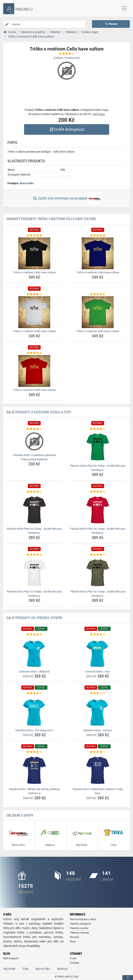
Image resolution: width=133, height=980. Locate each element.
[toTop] (128, 978)
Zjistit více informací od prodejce (66, 199)
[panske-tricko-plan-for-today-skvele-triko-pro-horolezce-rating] (98, 429)
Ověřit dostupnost (66, 129)
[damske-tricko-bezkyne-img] (34, 653)
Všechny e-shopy (79, 933)
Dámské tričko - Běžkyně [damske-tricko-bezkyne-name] (34, 672)
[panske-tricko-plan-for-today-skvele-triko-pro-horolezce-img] (98, 447)
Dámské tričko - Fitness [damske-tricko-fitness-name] (98, 730)
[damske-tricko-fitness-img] (98, 711)
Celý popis (99, 114)
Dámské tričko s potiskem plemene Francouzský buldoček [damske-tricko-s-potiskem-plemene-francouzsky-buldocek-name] (34, 457)
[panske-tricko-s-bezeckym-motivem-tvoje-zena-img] (98, 770)
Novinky (74, 937)
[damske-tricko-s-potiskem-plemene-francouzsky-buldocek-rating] (34, 429)
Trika (26, 969)
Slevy (73, 942)
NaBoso (62, 969)
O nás (73, 958)
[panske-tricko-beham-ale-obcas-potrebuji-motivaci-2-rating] (34, 752)
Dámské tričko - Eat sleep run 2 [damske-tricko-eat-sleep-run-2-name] (34, 730)
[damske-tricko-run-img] (98, 653)
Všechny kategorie (80, 924)
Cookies (74, 963)
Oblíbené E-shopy (20, 815)
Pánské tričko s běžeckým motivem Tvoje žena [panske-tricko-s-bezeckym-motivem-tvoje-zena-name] (98, 791)
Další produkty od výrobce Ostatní (34, 618)
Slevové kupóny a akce (83, 919)
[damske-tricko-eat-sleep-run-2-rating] (34, 693)
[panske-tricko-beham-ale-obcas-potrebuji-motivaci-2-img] (34, 770)
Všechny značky (79, 928)
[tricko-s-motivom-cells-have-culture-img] (34, 253)
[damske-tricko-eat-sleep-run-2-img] (34, 711)
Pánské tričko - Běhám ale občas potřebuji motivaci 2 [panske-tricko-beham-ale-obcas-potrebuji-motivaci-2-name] (34, 791)
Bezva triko (27, 183)
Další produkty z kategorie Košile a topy (39, 412)
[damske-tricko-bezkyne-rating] (34, 635)
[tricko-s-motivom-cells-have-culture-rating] (34, 236)
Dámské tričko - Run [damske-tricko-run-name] (98, 672)
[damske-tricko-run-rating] (98, 635)
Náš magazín (11, 958)
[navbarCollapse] (124, 8)
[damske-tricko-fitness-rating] (98, 693)
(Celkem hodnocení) (67, 58)
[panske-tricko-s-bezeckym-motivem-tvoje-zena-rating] (98, 752)
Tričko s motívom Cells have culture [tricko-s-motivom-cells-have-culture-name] (34, 272)
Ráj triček (9, 969)
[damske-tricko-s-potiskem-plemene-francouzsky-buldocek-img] (34, 441)
